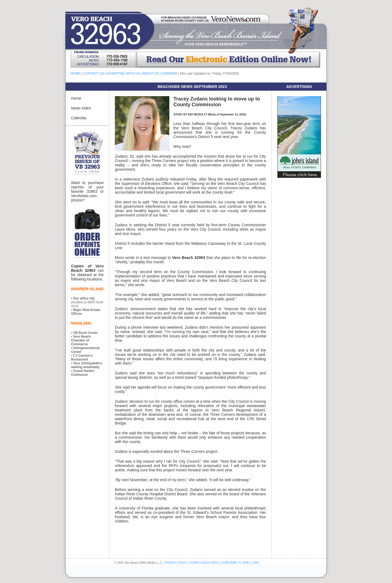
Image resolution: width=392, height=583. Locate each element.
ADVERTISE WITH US (123, 74)
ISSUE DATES (210, 563)
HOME (75, 74)
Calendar (79, 118)
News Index (81, 108)
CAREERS (169, 74)
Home (76, 98)
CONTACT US (94, 74)
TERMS (194, 563)
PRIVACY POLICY (176, 563)
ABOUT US (150, 74)
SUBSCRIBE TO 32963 (236, 563)
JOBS (256, 563)
